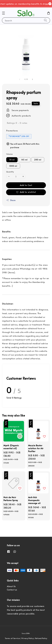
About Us (11, 586)
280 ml (38, 160)
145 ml (24, 160)
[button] (3, 13)
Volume (9, 154)
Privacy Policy (28, 638)
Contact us (12, 590)
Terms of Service (12, 638)
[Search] (45, 20)
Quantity (10, 172)
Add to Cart (26, 185)
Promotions (12, 130)
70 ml (12, 160)
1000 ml (13, 166)
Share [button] (11, 200)
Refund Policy (41, 638)
